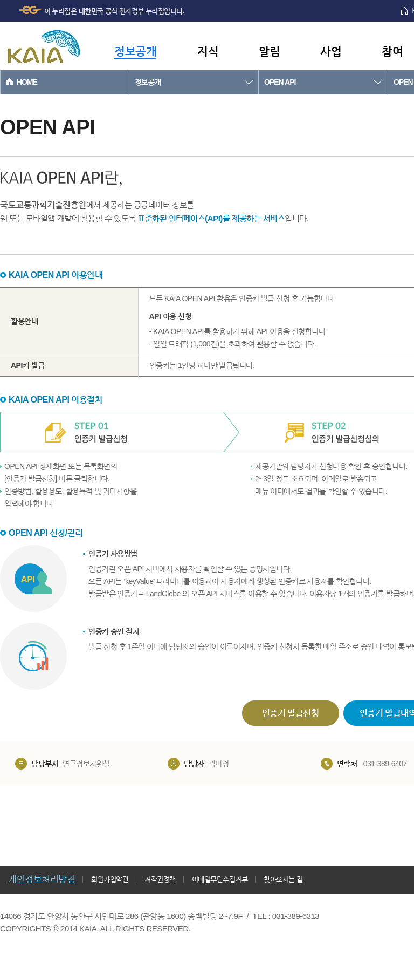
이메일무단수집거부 (220, 879)
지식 (208, 51)
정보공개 (135, 51)
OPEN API (280, 82)
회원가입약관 (110, 879)
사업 (331, 51)
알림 (269, 51)
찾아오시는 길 (283, 879)
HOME (27, 82)
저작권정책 (160, 879)
